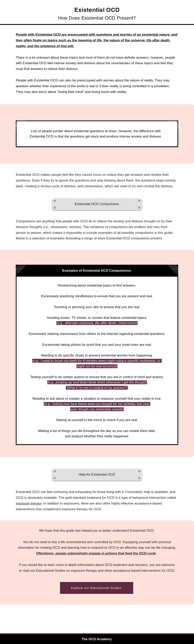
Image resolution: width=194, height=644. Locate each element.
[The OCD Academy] (97, 639)
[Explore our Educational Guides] (97, 588)
